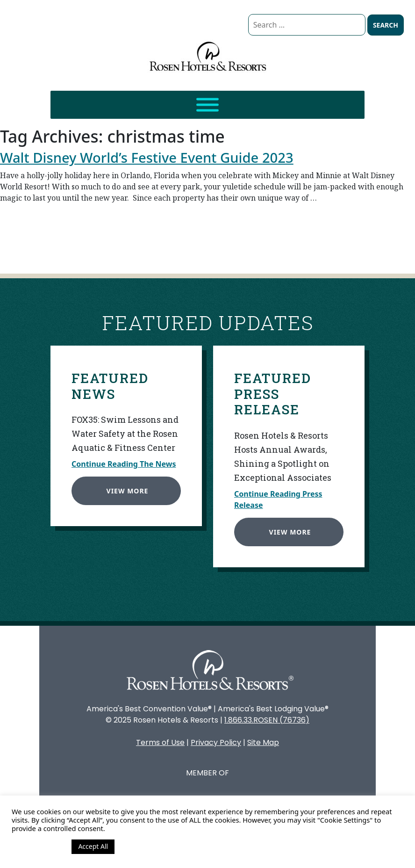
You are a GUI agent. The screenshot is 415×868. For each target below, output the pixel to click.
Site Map (263, 742)
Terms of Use (160, 742)
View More (126, 489)
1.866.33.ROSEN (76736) (267, 720)
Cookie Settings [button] (39, 846)
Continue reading (225, 237)
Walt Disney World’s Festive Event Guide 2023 (147, 158)
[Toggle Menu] (207, 105)
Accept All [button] (93, 846)
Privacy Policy (216, 742)
